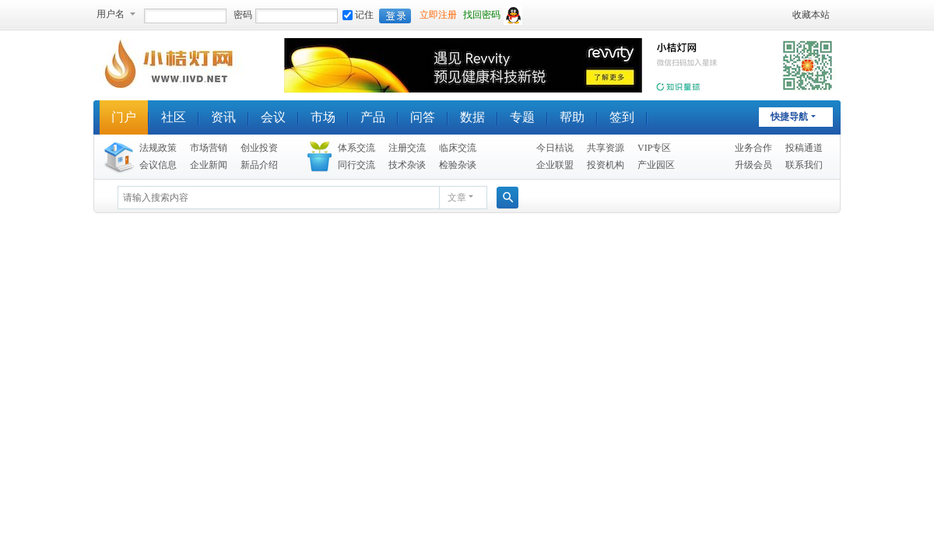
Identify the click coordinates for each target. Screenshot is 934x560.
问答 (423, 117)
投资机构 (606, 165)
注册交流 (407, 148)
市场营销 (209, 148)
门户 (124, 117)
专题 (522, 117)
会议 (273, 117)
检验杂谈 (458, 165)
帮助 (572, 117)
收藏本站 (811, 15)
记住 (358, 15)
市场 (323, 117)
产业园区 (656, 165)
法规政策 (158, 148)
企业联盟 (555, 165)
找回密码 (482, 15)
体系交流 (356, 148)
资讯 (223, 117)
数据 (472, 117)
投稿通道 (804, 148)
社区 (174, 117)
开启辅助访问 (785, 15)
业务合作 (753, 148)
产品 (373, 117)
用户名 (111, 14)
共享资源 (606, 148)
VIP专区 (654, 148)
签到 (622, 117)
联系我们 (804, 165)
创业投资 (259, 148)
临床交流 (458, 148)
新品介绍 (259, 165)
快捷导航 (789, 117)
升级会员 (753, 165)
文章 (457, 198)
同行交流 (356, 165)
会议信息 (158, 165)
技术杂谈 (407, 165)
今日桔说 (555, 148)
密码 (243, 15)
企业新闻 (209, 165)
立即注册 (438, 15)
